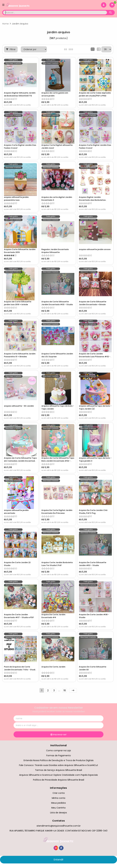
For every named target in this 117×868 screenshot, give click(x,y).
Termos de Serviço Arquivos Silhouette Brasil (58, 770)
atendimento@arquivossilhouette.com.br (59, 826)
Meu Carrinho (58, 808)
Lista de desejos (58, 813)
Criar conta (59, 793)
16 (65, 690)
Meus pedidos (58, 803)
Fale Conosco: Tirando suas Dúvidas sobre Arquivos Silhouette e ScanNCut (58, 765)
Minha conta (58, 798)
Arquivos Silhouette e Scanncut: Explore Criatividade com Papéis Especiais (58, 775)
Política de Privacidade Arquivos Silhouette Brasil (59, 780)
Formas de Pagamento (59, 755)
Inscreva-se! (58, 735)
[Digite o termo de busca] (55, 13)
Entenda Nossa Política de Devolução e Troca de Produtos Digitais (59, 760)
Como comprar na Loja (58, 750)
